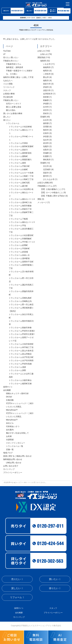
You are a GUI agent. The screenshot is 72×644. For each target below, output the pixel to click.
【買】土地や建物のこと (51, 189)
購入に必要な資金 (14, 107)
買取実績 (41, 57)
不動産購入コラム (45, 186)
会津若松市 (48, 94)
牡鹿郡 (46, 156)
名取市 (46, 150)
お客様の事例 (9, 94)
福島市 (46, 81)
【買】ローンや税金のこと (52, 193)
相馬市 (46, 71)
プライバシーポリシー (13, 473)
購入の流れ (11, 110)
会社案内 (10, 430)
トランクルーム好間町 (18, 245)
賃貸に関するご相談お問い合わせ (17, 456)
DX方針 (9, 397)
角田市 (46, 130)
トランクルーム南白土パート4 (22, 199)
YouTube (7, 51)
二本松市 (47, 74)
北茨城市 (47, 169)
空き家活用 (8, 97)
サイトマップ (9, 469)
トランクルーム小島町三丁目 (21, 179)
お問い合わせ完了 (11, 466)
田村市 (46, 113)
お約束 (9, 436)
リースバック (9, 87)
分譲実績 (10, 440)
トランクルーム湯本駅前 (19, 258)
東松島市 (47, 160)
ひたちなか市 (49, 179)
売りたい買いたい (11, 57)
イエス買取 (8, 84)
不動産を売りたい (11, 61)
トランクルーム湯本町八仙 (20, 202)
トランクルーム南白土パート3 (22, 222)
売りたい (16, 579)
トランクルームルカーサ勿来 (21, 173)
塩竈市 (46, 146)
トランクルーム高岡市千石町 (21, 262)
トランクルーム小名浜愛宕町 (21, 235)
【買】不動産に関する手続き (53, 196)
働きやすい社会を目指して (17, 433)
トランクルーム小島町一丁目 (21, 176)
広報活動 (10, 400)
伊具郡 (46, 137)
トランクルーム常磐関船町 (20, 239)
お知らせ (41, 51)
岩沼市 (46, 143)
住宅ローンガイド (14, 104)
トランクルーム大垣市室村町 (21, 344)
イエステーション (10, 482)
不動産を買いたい (11, 100)
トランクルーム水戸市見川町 (21, 357)
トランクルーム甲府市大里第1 (22, 334)
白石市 (46, 120)
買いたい (54, 579)
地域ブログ (8, 453)
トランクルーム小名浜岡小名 (21, 189)
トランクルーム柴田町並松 (20, 153)
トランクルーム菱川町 (18, 186)
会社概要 (7, 390)
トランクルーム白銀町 (18, 169)
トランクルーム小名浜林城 (20, 127)
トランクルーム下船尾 (18, 219)
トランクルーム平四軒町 (19, 249)
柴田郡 (46, 123)
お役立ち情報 (43, 183)
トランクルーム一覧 (15, 446)
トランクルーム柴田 (17, 163)
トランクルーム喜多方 (18, 150)
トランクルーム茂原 (17, 367)
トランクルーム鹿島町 (18, 156)
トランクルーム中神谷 (18, 143)
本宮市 (46, 110)
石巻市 (46, 133)
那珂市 (46, 176)
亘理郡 (46, 127)
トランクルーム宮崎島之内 (20, 301)
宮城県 (43, 117)
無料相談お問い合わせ (13, 459)
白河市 (46, 107)
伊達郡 (46, 104)
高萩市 (46, 173)
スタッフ (7, 90)
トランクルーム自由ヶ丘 (19, 255)
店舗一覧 (10, 449)
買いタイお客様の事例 (13, 113)
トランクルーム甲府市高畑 (20, 364)
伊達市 (46, 87)
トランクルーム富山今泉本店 (21, 351)
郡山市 (46, 77)
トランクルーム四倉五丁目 (20, 209)
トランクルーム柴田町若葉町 (21, 146)
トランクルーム (13, 123)
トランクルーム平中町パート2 (22, 242)
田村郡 (46, 97)
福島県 (43, 61)
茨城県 (43, 163)
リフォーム (16, 597)
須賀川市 (47, 90)
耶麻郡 (46, 100)
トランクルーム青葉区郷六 (20, 160)
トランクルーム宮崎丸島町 (20, 298)
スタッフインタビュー (16, 443)
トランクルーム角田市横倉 (20, 206)
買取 (39, 199)
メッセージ (42, 202)
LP (4, 54)
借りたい (7, 120)
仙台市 (46, 140)
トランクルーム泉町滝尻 (19, 183)
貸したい (7, 117)
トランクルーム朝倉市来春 (20, 328)
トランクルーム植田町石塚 (20, 384)
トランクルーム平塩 (17, 225)
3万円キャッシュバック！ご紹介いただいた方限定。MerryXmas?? (20, 407)
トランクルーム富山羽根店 (20, 354)
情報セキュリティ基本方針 (17, 393)
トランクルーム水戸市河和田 (21, 361)
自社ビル (10, 423)
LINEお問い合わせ (14, 463)
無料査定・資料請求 (15, 67)
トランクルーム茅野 (17, 370)
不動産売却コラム (14, 64)
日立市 (46, 166)
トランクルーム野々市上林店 (21, 305)
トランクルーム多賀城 (18, 252)
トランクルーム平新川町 (19, 166)
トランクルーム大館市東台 (20, 380)
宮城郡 (46, 153)
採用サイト (8, 387)
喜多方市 (47, 84)
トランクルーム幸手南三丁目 (21, 347)
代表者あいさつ (13, 426)
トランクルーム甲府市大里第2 (22, 331)
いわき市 (47, 64)
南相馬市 (47, 67)
